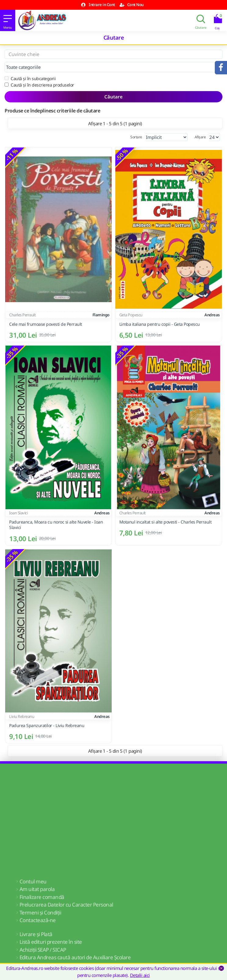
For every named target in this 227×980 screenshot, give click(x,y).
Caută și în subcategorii (30, 78)
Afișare (200, 137)
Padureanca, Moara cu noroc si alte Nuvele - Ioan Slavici (56, 525)
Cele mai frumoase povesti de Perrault (46, 324)
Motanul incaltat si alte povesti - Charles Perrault (166, 522)
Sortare (136, 137)
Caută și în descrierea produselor (39, 85)
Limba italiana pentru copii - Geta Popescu (160, 324)
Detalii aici (140, 975)
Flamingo (101, 315)
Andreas (212, 315)
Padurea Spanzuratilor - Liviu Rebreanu (47, 726)
